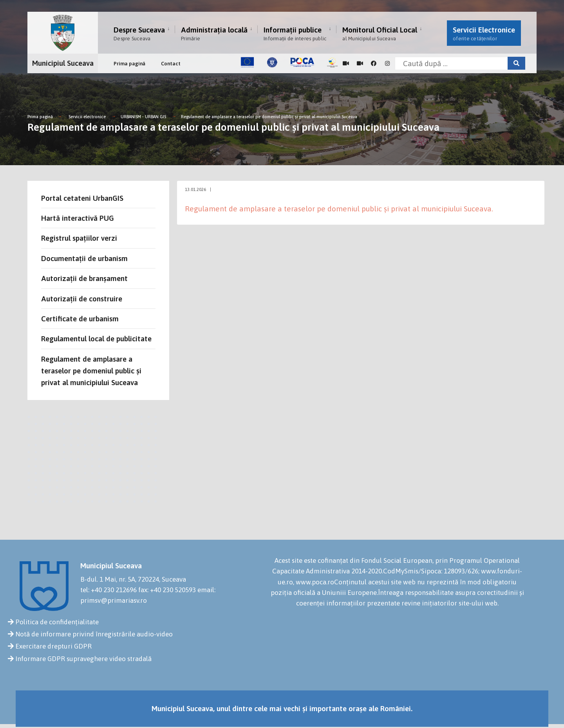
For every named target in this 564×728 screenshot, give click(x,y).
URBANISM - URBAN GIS (143, 117)
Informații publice (295, 33)
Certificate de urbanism (80, 319)
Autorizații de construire (82, 299)
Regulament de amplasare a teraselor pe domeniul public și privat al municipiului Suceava (269, 117)
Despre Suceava (139, 33)
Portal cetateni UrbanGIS (82, 198)
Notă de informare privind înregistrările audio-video (94, 634)
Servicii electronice (87, 117)
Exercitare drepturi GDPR (53, 646)
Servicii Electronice (484, 33)
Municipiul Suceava (63, 63)
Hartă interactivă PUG (78, 218)
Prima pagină (129, 64)
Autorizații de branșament (84, 278)
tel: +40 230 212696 (108, 590)
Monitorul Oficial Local (380, 33)
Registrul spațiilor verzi (79, 238)
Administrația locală (214, 33)
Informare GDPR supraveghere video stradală (83, 659)
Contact (171, 64)
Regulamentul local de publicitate (96, 339)
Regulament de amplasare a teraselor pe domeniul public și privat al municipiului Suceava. (339, 209)
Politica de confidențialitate (57, 622)
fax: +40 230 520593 (167, 590)
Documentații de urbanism (84, 258)
